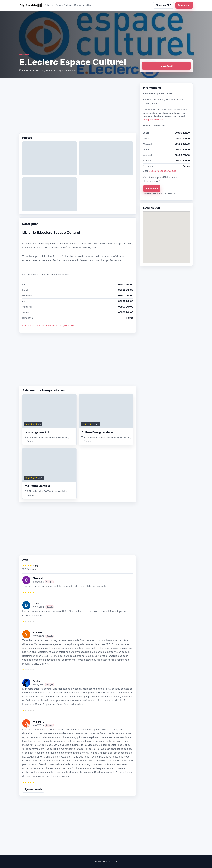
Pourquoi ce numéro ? (154, 120)
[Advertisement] (78, 107)
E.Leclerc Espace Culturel (163, 171)
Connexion (184, 5)
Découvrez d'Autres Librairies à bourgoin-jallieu (49, 325)
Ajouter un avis (33, 789)
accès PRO (152, 188)
